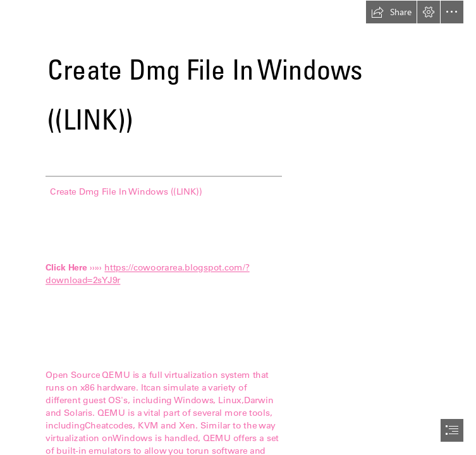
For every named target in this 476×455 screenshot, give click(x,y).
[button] (391, 12)
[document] (238, 227)
